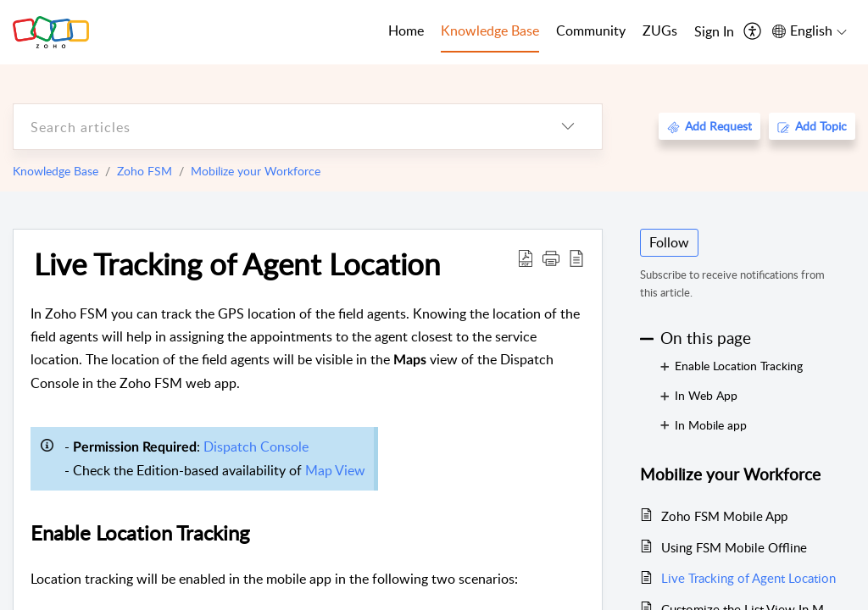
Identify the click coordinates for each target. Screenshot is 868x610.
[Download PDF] (526, 258)
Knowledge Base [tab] (490, 30)
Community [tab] (591, 30)
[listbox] (568, 127)
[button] (551, 258)
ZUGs (660, 30)
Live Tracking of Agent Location (237, 263)
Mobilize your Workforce (256, 171)
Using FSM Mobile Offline (734, 547)
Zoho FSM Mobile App (724, 516)
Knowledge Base (56, 171)
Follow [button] (669, 242)
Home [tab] (406, 30)
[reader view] (576, 258)
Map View (335, 470)
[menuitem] (714, 32)
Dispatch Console (256, 446)
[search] (274, 127)
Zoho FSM (145, 171)
